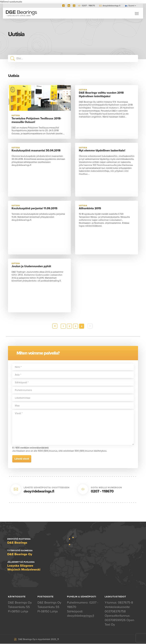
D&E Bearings (21, 14)
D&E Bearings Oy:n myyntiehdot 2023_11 (38, 640)
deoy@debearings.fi (111, 6)
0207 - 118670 (102, 491)
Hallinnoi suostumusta (11, 2)
